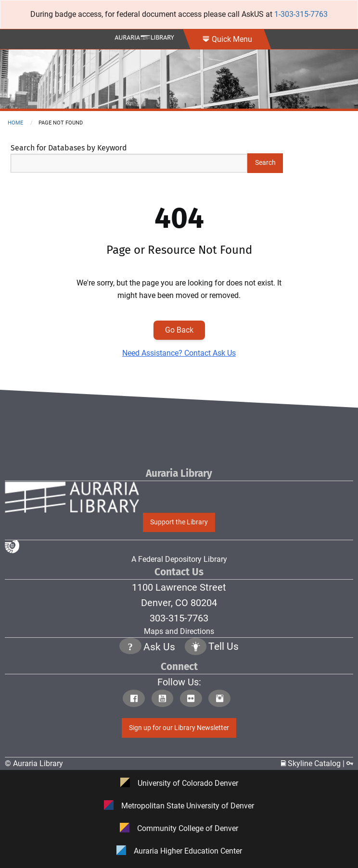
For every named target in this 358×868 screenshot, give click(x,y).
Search (265, 163)
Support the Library (179, 522)
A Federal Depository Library (116, 552)
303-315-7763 (179, 618)
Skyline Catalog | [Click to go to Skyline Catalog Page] (314, 763)
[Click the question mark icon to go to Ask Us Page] (130, 648)
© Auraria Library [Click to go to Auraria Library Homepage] (34, 763)
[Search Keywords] (129, 163)
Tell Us (224, 647)
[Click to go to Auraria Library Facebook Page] (136, 700)
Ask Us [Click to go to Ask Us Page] (159, 647)
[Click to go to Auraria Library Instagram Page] (222, 700)
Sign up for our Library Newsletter (179, 728)
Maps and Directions (179, 631)
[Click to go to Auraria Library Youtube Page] (165, 700)
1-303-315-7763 (301, 14)
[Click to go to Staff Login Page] (350, 763)
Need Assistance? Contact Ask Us (179, 353)
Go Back (179, 330)
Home (15, 123)
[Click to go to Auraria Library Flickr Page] (193, 700)
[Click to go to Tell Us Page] (196, 648)
